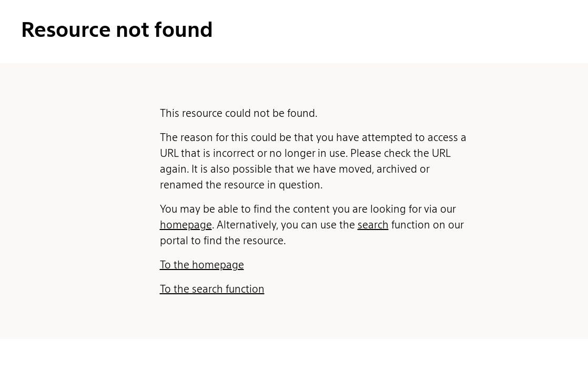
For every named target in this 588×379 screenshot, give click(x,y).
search (373, 225)
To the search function (212, 289)
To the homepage (202, 265)
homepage (186, 225)
